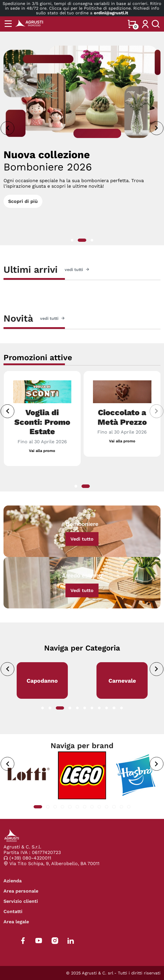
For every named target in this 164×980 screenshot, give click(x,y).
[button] (72, 240)
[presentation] (7, 128)
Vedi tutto (82, 539)
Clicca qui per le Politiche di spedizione (90, 8)
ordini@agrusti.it (111, 13)
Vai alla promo (42, 451)
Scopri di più (23, 201)
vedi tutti (77, 270)
